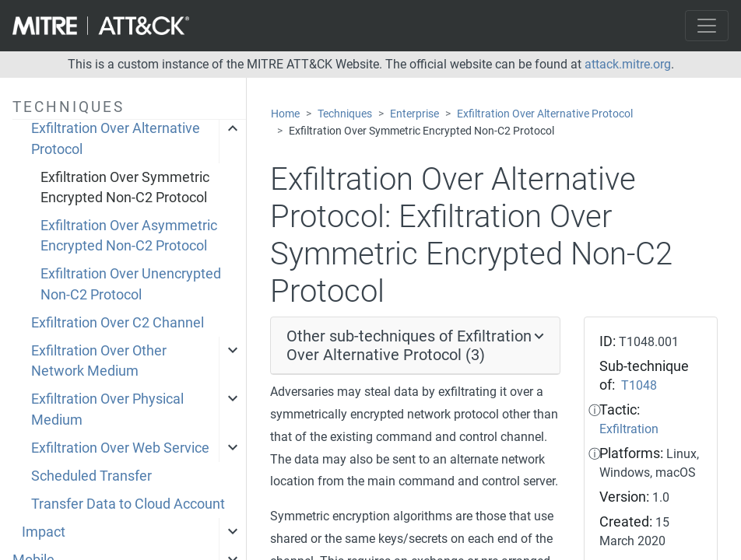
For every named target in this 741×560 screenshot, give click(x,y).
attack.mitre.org (628, 64)
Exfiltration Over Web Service (120, 448)
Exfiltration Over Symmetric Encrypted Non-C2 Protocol (125, 187)
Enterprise (414, 114)
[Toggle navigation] (707, 26)
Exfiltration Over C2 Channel (118, 323)
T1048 (639, 385)
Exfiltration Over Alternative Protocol (116, 138)
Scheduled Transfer (91, 476)
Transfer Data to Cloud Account (128, 504)
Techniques (345, 114)
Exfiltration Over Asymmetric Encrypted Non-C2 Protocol (129, 236)
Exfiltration (629, 429)
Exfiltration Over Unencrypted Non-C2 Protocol (131, 284)
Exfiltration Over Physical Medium (107, 409)
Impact (44, 532)
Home (285, 114)
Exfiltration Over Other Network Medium (99, 361)
